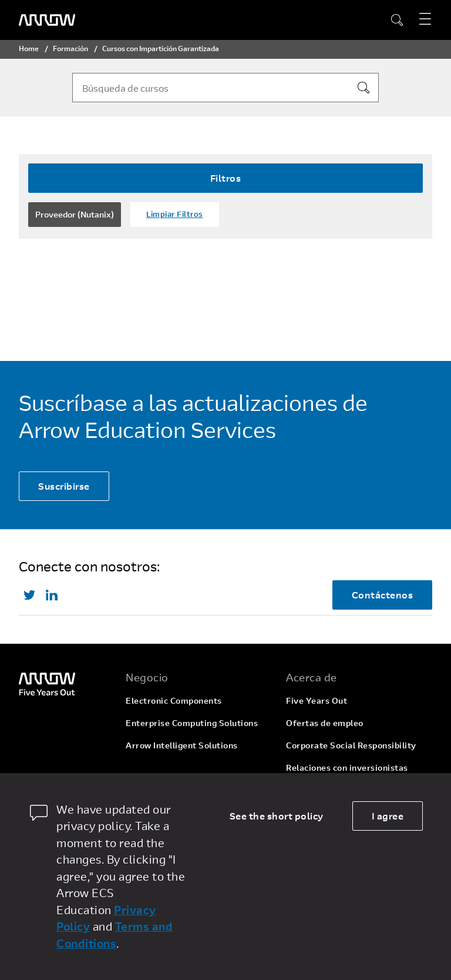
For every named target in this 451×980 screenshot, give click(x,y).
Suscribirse (64, 486)
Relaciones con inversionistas (347, 767)
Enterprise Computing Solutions (192, 723)
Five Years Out (317, 700)
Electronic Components (174, 700)
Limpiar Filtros (175, 214)
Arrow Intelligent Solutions (182, 745)
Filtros (226, 178)
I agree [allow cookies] (388, 816)
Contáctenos (383, 595)
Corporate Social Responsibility (351, 745)
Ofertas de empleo (325, 723)
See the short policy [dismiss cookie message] (277, 816)
